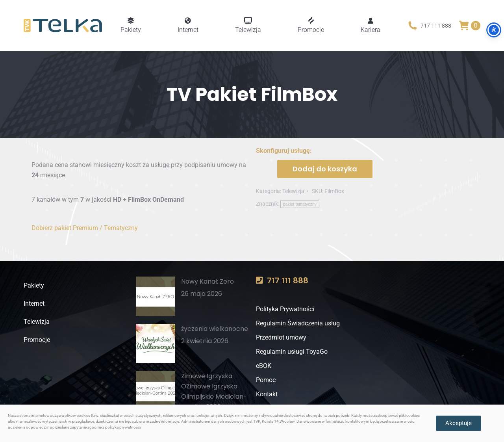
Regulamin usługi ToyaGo (292, 352)
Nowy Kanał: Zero (208, 281)
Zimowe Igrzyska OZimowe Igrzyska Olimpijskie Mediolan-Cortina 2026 (214, 391)
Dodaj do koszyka (325, 169)
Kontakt (267, 394)
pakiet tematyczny (300, 204)
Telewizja (293, 191)
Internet (34, 304)
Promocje (37, 340)
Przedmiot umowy (281, 337)
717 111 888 (429, 26)
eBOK (264, 366)
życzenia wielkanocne (215, 329)
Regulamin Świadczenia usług (298, 323)
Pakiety (34, 285)
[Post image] (156, 296)
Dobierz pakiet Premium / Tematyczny (85, 228)
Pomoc (266, 380)
